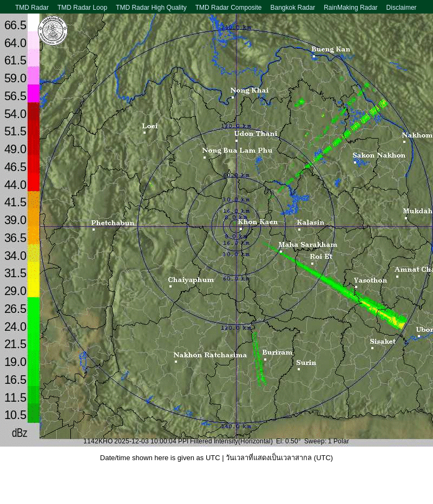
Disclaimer (402, 8)
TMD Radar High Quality (151, 8)
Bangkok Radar (293, 8)
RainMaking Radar (350, 8)
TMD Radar (32, 8)
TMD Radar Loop (82, 8)
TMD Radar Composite (229, 8)
